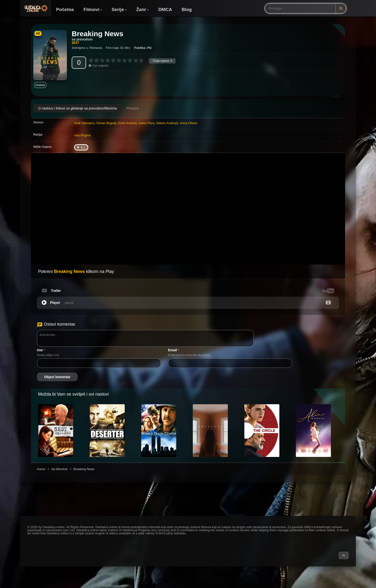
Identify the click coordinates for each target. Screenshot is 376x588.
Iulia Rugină (82, 135)
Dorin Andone (127, 123)
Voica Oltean (188, 123)
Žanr (141, 9)
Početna (65, 9)
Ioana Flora (147, 123)
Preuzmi (132, 108)
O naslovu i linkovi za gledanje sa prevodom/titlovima (77, 108)
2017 (75, 43)
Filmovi (91, 9)
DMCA (165, 9)
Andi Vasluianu (84, 123)
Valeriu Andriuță (167, 123)
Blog (187, 9)
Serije (118, 9)
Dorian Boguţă (106, 123)
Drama (40, 85)
